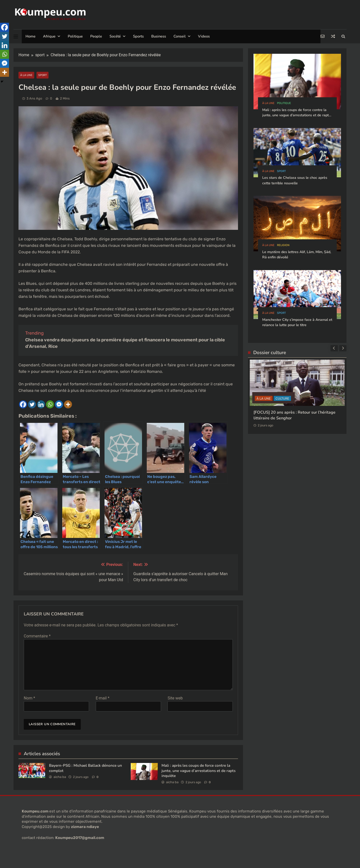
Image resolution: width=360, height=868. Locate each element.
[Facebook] (23, 404)
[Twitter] (32, 404)
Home (30, 36)
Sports (138, 36)
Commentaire (37, 636)
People (96, 36)
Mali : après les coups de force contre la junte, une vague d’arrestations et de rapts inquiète (198, 771)
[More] (68, 404)
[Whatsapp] (50, 404)
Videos (204, 36)
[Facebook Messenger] (59, 404)
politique (284, 103)
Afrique (49, 36)
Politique (75, 36)
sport (42, 75)
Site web (175, 698)
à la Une (26, 75)
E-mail (103, 698)
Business (159, 36)
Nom (29, 698)
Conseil (180, 36)
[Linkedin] (41, 404)
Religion (283, 245)
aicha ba (60, 777)
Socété (115, 36)
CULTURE (282, 398)
